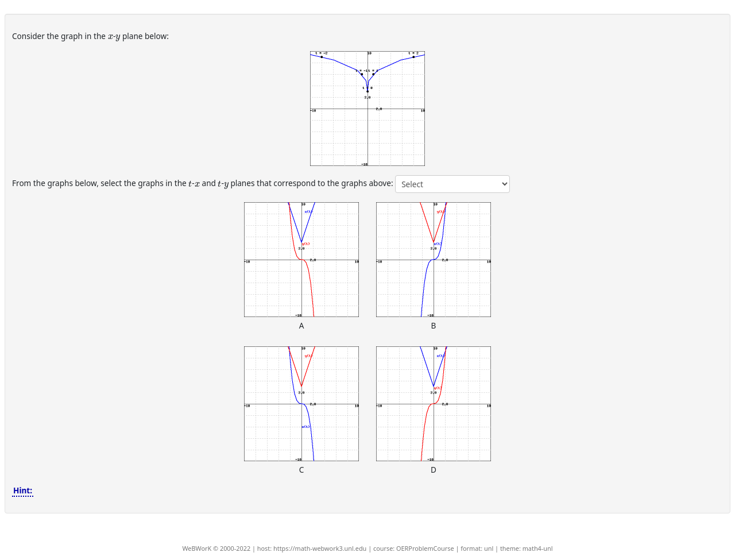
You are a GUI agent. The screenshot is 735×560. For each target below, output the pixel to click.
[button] (367, 109)
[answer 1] (452, 184)
